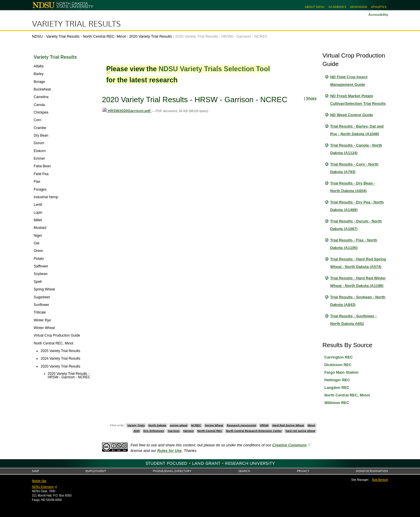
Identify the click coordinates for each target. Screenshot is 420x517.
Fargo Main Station (341, 372)
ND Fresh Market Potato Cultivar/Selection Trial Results (358, 100)
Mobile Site (39, 481)
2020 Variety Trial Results (150, 36)
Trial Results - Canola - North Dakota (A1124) (356, 149)
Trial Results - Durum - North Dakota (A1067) (356, 225)
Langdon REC (337, 388)
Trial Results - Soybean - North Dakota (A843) (358, 301)
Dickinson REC (338, 365)
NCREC (196, 425)
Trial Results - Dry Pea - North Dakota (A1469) (357, 206)
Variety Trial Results (76, 24)
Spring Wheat (214, 425)
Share (311, 98)
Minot (311, 425)
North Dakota (157, 425)
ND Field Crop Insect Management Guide (349, 81)
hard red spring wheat (300, 431)
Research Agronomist (242, 425)
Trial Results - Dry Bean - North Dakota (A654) (353, 187)
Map (35, 471)
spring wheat (179, 425)
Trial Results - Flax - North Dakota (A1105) (354, 244)
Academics (337, 7)
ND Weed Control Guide (352, 115)
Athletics (379, 7)
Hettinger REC (337, 380)
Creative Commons (289, 445)
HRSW (264, 425)
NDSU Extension (43, 487)
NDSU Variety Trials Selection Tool (214, 69)
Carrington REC (339, 357)
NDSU (37, 36)
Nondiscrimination (372, 471)
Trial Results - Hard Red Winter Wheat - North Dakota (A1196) (358, 282)
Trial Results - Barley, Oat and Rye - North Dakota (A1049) (357, 130)
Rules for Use (169, 451)
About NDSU (315, 7)
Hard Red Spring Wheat (288, 425)
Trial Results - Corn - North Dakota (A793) (354, 168)
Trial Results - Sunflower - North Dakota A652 (353, 320)
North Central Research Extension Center (254, 431)
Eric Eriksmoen (154, 431)
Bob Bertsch (380, 480)
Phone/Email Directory (172, 471)
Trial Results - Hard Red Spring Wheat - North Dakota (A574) (358, 263)
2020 (136, 431)
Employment (96, 471)
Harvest (188, 431)
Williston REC (337, 403)
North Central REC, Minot (104, 36)
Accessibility (378, 15)
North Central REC (210, 431)
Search (244, 471)
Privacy (303, 471)
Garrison (174, 431)
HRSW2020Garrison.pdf (127, 111)
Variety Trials (136, 425)
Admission (359, 7)
